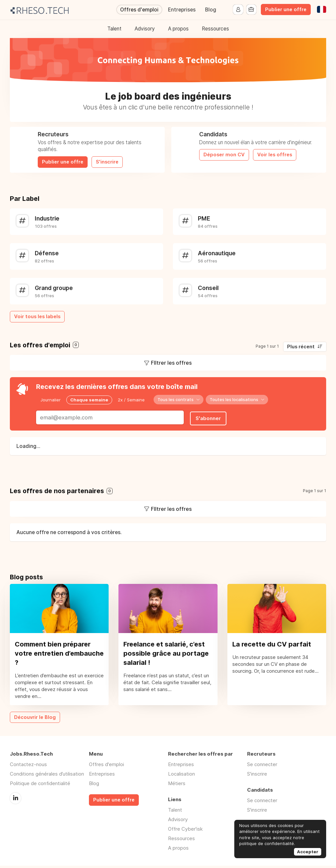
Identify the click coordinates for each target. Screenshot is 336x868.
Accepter (308, 852)
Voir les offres (275, 155)
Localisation (181, 776)
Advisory (145, 29)
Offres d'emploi (139, 10)
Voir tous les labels (37, 317)
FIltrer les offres (171, 363)
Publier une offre (286, 10)
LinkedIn (15, 800)
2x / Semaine (131, 399)
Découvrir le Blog (35, 719)
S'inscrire (107, 162)
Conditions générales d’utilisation (47, 776)
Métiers (177, 786)
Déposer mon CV (224, 155)
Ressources (215, 29)
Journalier (51, 399)
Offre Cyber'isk (185, 831)
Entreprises (182, 10)
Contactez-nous (28, 767)
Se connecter (262, 767)
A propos (178, 29)
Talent (114, 29)
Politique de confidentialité (40, 786)
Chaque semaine (89, 399)
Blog (211, 10)
